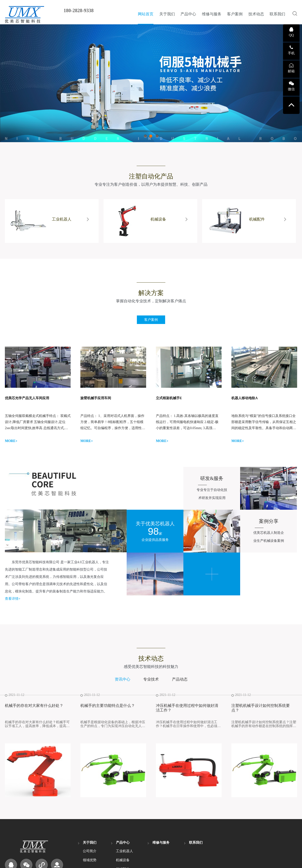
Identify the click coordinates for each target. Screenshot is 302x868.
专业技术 (151, 679)
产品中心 (188, 14)
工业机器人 (124, 851)
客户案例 (235, 14)
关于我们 (167, 14)
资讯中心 (123, 679)
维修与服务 (212, 14)
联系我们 (277, 14)
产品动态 (180, 679)
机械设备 (123, 860)
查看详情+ (13, 599)
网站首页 (146, 14)
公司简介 (90, 851)
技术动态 (256, 14)
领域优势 (90, 860)
